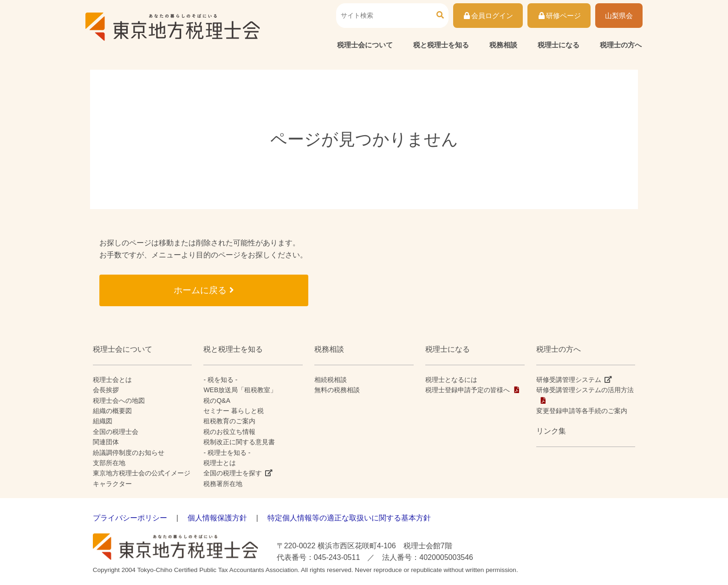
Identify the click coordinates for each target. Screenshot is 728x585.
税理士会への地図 (119, 401)
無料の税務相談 (337, 390)
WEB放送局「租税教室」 (240, 390)
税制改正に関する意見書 (239, 442)
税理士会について (365, 45)
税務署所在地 (223, 484)
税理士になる (559, 45)
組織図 (103, 421)
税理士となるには (451, 380)
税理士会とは (112, 380)
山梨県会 (619, 16)
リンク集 (551, 431)
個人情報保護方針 (217, 518)
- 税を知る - (220, 380)
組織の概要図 (112, 411)
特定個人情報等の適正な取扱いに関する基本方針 (349, 518)
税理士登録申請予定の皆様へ (468, 390)
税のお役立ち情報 (229, 432)
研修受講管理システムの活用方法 (585, 390)
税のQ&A (217, 401)
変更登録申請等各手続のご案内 (582, 411)
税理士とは (220, 463)
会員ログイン (488, 16)
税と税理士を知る (441, 45)
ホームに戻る (204, 290)
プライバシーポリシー (130, 518)
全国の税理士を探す (233, 473)
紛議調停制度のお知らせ (129, 453)
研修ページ (559, 16)
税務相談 (503, 45)
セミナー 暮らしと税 (234, 411)
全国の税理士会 (116, 432)
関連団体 (106, 442)
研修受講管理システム (569, 380)
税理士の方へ (621, 45)
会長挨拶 (106, 390)
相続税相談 (331, 380)
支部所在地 (109, 463)
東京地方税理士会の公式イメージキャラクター (142, 478)
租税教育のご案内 (229, 421)
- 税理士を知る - (227, 453)
